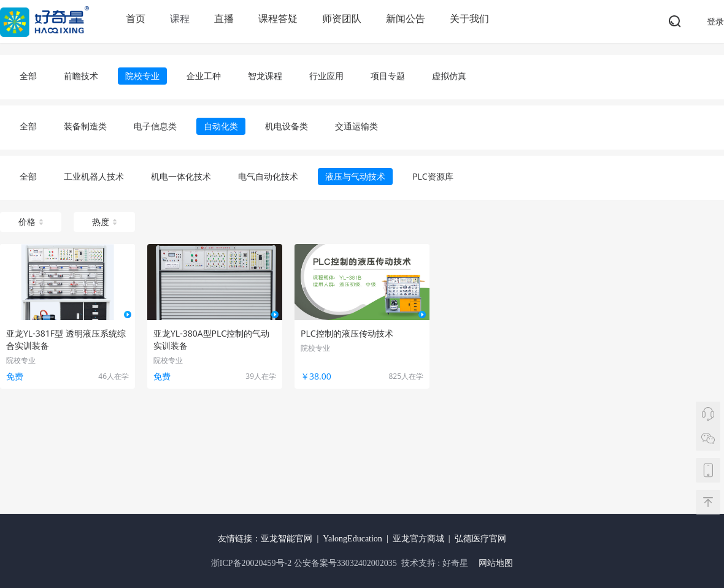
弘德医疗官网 (480, 539)
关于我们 (469, 18)
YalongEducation (352, 539)
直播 (224, 18)
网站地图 (496, 563)
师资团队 (342, 18)
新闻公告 (406, 18)
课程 (180, 18)
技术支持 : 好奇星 (435, 563)
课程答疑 (278, 18)
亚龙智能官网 (287, 539)
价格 (31, 222)
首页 (136, 18)
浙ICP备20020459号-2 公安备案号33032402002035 (305, 563)
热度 (104, 222)
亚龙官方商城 (418, 539)
